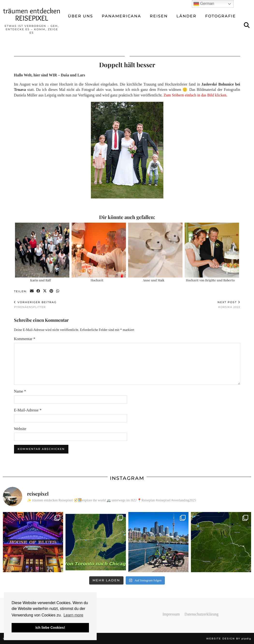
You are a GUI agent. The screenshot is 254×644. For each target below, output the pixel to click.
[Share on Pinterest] (52, 291)
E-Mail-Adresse (28, 410)
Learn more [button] (73, 615)
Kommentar (25, 339)
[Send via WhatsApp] (58, 291)
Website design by (229, 639)
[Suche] (247, 25)
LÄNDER (186, 16)
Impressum (171, 614)
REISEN (159, 16)
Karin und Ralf (40, 280)
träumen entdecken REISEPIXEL (32, 14)
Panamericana (121, 16)
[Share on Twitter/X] (45, 291)
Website (20, 429)
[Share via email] (32, 291)
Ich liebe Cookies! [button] (50, 628)
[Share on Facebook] (39, 291)
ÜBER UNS (80, 16)
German (204, 4)
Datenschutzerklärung (202, 614)
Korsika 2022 (229, 305)
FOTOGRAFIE (221, 16)
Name (20, 391)
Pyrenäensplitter (35, 305)
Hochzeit (97, 280)
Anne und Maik (154, 280)
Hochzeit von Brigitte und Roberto (210, 280)
